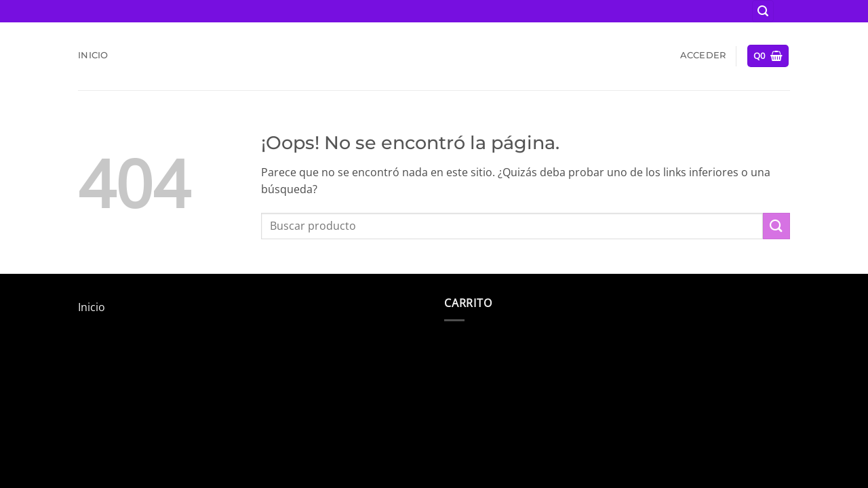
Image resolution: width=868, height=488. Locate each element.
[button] (763, 11)
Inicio (93, 55)
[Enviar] (776, 226)
